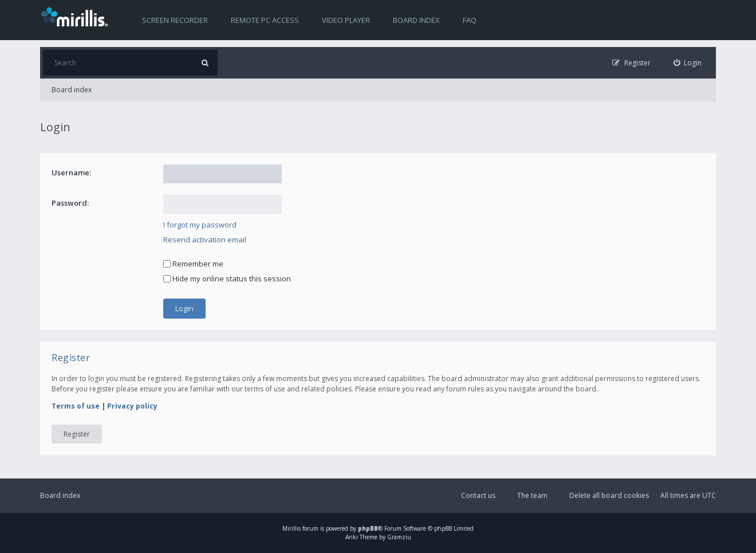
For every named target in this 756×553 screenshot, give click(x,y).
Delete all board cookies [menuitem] (609, 495)
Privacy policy (132, 406)
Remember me (193, 264)
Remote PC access (265, 20)
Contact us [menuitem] (478, 495)
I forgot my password (200, 225)
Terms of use (76, 406)
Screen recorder (175, 20)
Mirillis (292, 528)
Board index (416, 20)
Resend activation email (205, 240)
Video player (346, 20)
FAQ (470, 20)
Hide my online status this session (227, 279)
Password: (70, 203)
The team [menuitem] (532, 495)
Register (77, 434)
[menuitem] (688, 63)
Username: (71, 172)
